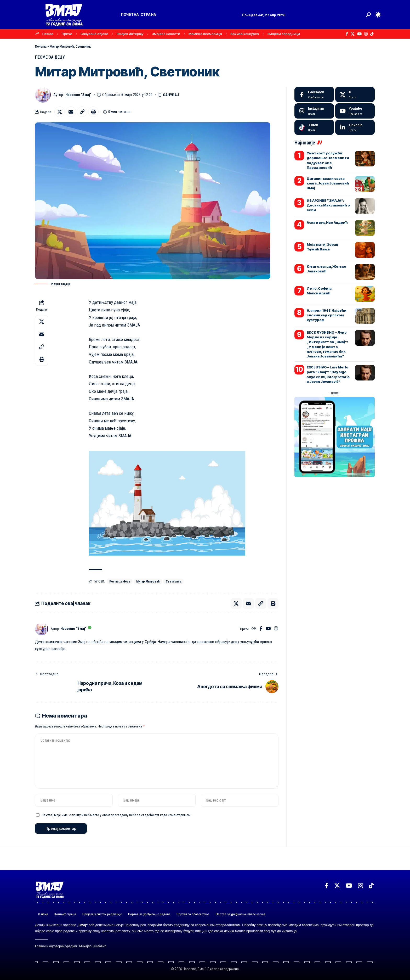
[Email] (71, 112)
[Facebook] (347, 34)
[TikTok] (372, 34)
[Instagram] (366, 34)
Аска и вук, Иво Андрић (327, 222)
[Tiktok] (314, 127)
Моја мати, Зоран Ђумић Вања (322, 247)
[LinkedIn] (355, 127)
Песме (48, 34)
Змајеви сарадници (284, 34)
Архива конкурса (245, 34)
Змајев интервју (130, 34)
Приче (67, 34)
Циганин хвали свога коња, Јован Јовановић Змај (328, 183)
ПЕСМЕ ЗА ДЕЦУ (50, 57)
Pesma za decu (120, 581)
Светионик (173, 581)
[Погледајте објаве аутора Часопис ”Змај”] (42, 629)
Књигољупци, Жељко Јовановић (326, 269)
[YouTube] (359, 34)
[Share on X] (60, 112)
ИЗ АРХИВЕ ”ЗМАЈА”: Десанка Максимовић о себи (328, 205)
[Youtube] (355, 111)
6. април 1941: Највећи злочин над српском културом (327, 315)
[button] (368, 15)
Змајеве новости (166, 34)
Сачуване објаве (94, 34)
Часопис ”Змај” (78, 95)
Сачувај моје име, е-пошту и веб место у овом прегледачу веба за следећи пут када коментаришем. (116, 815)
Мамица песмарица (205, 34)
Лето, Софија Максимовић (319, 291)
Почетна (41, 46)
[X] (353, 34)
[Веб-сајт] (254, 629)
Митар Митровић (148, 581)
